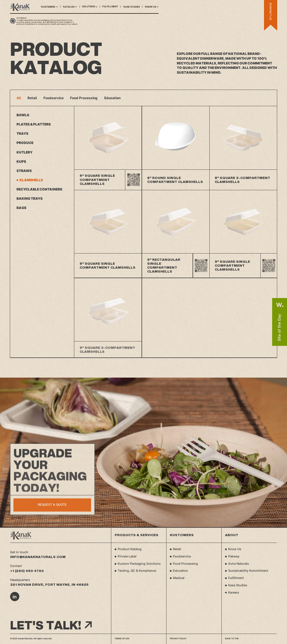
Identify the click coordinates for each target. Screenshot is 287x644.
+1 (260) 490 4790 (27, 571)
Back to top (232, 639)
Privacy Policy (178, 639)
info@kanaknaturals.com (38, 557)
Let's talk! (51, 625)
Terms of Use (122, 639)
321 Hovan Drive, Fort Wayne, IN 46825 (49, 584)
